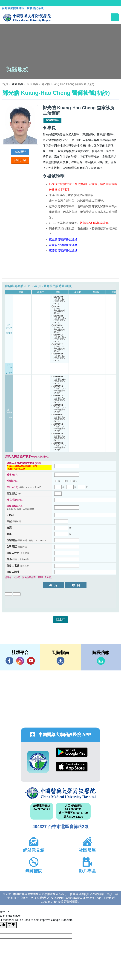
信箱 (101, 661)
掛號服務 (32, 84)
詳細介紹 (20, 160)
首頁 (5, 84)
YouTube (31, 661)
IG (20, 661)
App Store (72, 767)
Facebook (9, 661)
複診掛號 (20, 152)
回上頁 (60, 620)
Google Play (72, 752)
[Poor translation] (12, 925)
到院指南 (60, 661)
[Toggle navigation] (115, 17)
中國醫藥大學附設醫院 (60, 793)
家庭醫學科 (52, 120)
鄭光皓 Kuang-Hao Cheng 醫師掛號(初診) (68, 84)
